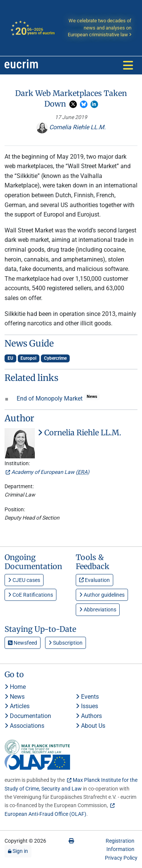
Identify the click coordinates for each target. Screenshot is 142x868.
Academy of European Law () (50, 472)
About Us (91, 726)
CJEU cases (24, 580)
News (15, 697)
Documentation (28, 716)
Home (15, 687)
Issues (87, 706)
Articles (17, 706)
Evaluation (94, 580)
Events (87, 697)
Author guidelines (102, 595)
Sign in (18, 851)
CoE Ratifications (30, 595)
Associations (24, 726)
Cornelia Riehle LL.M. (71, 127)
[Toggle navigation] (128, 65)
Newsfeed (23, 643)
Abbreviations (98, 610)
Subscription (66, 643)
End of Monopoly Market (50, 398)
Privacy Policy (121, 858)
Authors (89, 716)
